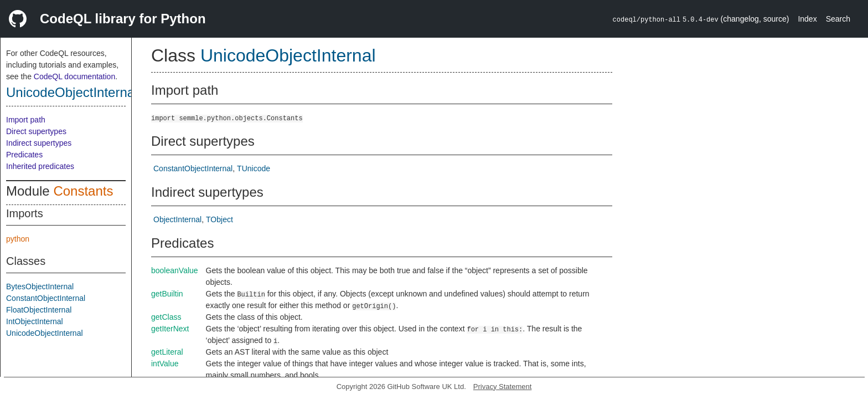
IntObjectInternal (35, 321)
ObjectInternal (177, 219)
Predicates (24, 155)
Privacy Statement (503, 387)
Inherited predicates (40, 166)
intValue (165, 364)
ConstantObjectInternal (46, 298)
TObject (219, 219)
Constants (83, 191)
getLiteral (167, 352)
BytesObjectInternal (40, 287)
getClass (166, 317)
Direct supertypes (36, 131)
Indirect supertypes (39, 143)
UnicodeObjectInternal (72, 92)
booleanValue (175, 270)
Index (807, 19)
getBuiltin (167, 294)
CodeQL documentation (74, 76)
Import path (26, 120)
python (18, 239)
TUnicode (254, 168)
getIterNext (170, 329)
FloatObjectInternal (39, 310)
